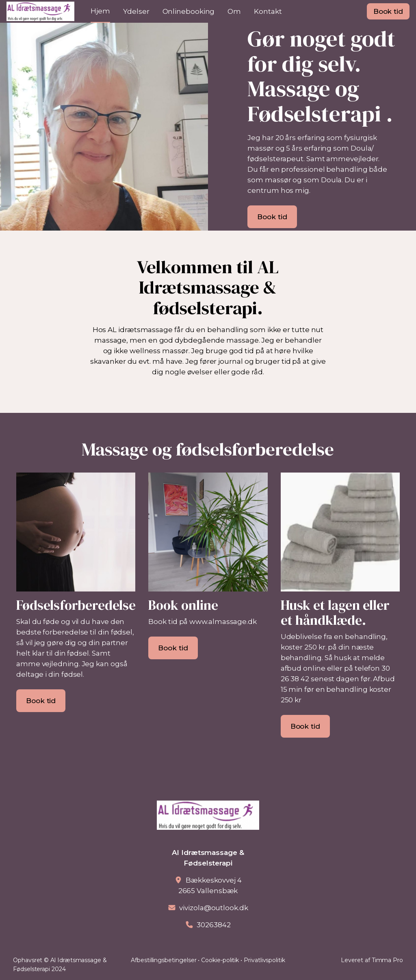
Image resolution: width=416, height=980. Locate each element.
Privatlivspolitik (264, 960)
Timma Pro (387, 960)
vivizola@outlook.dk (213, 908)
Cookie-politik (220, 960)
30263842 (213, 925)
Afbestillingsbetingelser (164, 960)
